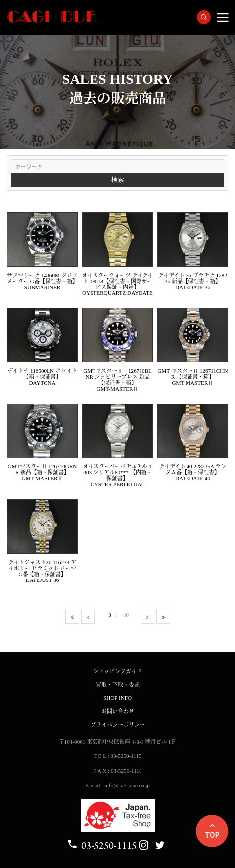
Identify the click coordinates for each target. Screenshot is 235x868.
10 (126, 615)
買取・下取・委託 (118, 685)
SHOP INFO (117, 698)
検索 (118, 180)
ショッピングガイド (117, 671)
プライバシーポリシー (118, 725)
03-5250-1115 (102, 845)
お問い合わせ (118, 711)
